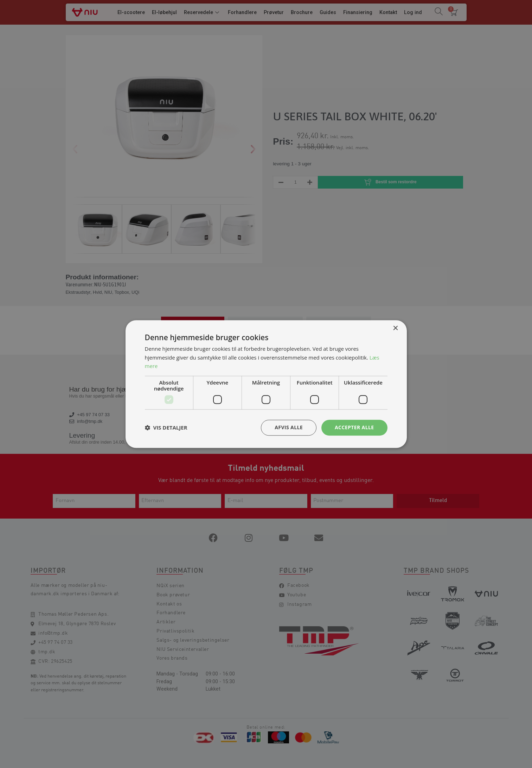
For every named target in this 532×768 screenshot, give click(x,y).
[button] (166, 428)
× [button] (395, 328)
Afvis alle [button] (289, 427)
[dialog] (266, 384)
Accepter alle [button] (354, 427)
